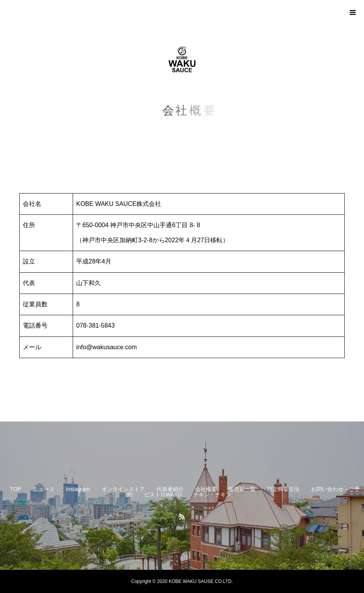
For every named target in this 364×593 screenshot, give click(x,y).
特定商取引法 (283, 489)
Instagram (78, 489)
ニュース (44, 489)
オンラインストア (123, 489)
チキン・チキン (212, 494)
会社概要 (206, 489)
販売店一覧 (242, 489)
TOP (16, 489)
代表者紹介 (170, 489)
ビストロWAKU (163, 494)
